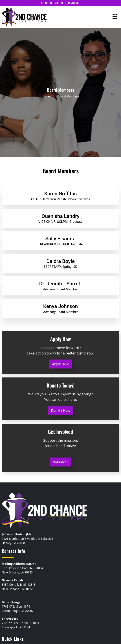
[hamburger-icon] (115, 17)
